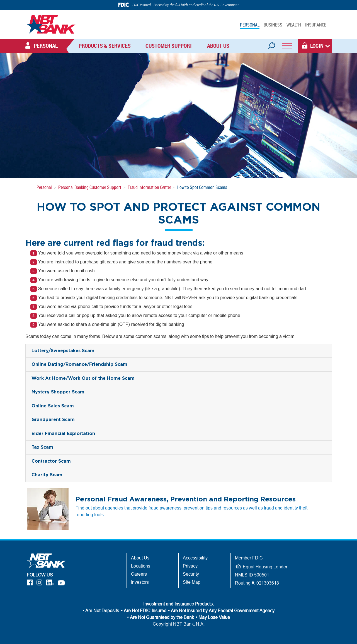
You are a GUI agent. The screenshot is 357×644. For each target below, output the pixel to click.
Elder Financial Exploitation (63, 434)
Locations (141, 566)
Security (191, 574)
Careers (139, 574)
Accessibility (195, 558)
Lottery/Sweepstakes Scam (63, 351)
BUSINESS (273, 25)
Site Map (192, 582)
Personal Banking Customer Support (90, 187)
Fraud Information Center (149, 187)
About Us (218, 46)
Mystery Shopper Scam (58, 392)
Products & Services (105, 46)
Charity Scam (47, 475)
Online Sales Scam (53, 406)
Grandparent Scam (53, 420)
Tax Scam (42, 447)
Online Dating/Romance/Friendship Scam (79, 364)
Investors (140, 582)
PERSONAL (250, 25)
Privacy (190, 566)
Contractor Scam (51, 461)
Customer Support (169, 46)
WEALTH (294, 25)
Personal (44, 187)
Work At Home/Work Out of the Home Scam (83, 378)
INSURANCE (316, 25)
